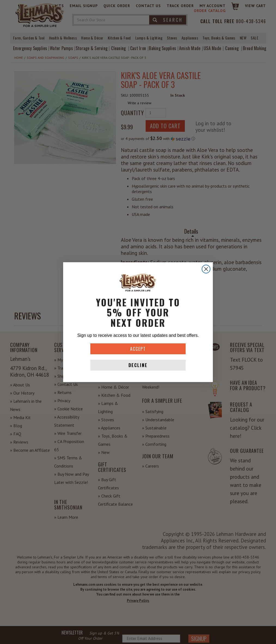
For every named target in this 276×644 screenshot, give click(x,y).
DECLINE (138, 365)
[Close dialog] (206, 269)
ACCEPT (138, 349)
